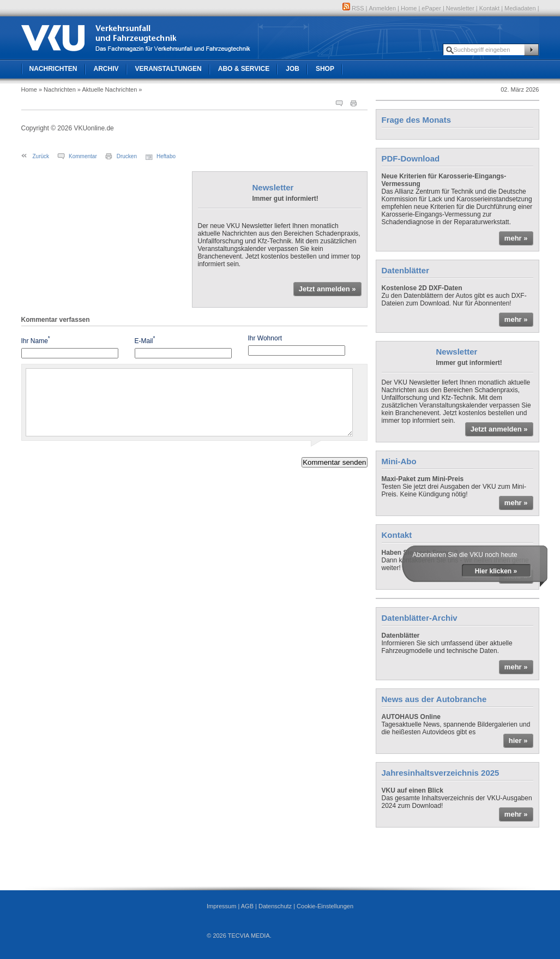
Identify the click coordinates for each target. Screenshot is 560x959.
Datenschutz (275, 906)
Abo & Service (244, 69)
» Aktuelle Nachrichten (107, 89)
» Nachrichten (57, 89)
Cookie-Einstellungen (325, 906)
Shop (325, 69)
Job (293, 69)
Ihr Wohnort (265, 338)
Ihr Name (36, 340)
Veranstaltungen (168, 69)
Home (409, 8)
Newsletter (460, 8)
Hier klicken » (496, 571)
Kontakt (489, 8)
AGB (247, 906)
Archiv (106, 69)
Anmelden (383, 8)
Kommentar (83, 156)
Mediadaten (520, 8)
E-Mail (145, 340)
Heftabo (166, 156)
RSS (353, 8)
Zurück (41, 156)
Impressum (221, 906)
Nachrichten (53, 69)
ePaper (431, 8)
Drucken (127, 156)
